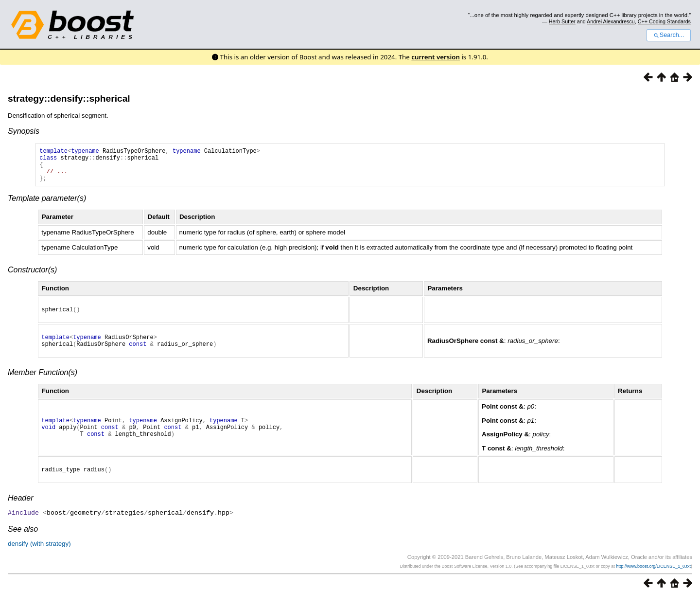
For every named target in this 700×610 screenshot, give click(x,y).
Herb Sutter (562, 21)
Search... (669, 35)
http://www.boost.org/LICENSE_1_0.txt (653, 579)
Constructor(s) (32, 277)
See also (23, 542)
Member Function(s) (43, 384)
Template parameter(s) (47, 206)
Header (20, 511)
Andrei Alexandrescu (611, 21)
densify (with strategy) (39, 556)
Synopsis (24, 131)
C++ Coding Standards (664, 21)
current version (436, 57)
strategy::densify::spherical (69, 99)
